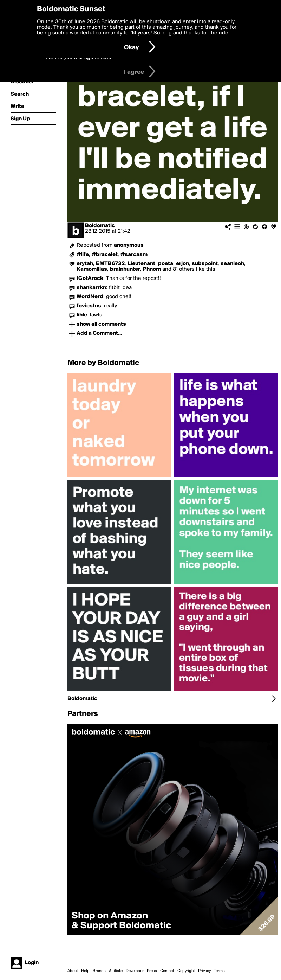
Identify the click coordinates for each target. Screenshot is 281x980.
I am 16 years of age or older (80, 58)
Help (85, 971)
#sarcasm (134, 255)
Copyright (186, 971)
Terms (219, 971)
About (73, 971)
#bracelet (105, 255)
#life (83, 255)
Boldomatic (100, 226)
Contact (167, 971)
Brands (99, 971)
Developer (135, 971)
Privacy (204, 971)
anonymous (129, 245)
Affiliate (116, 971)
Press (152, 971)
